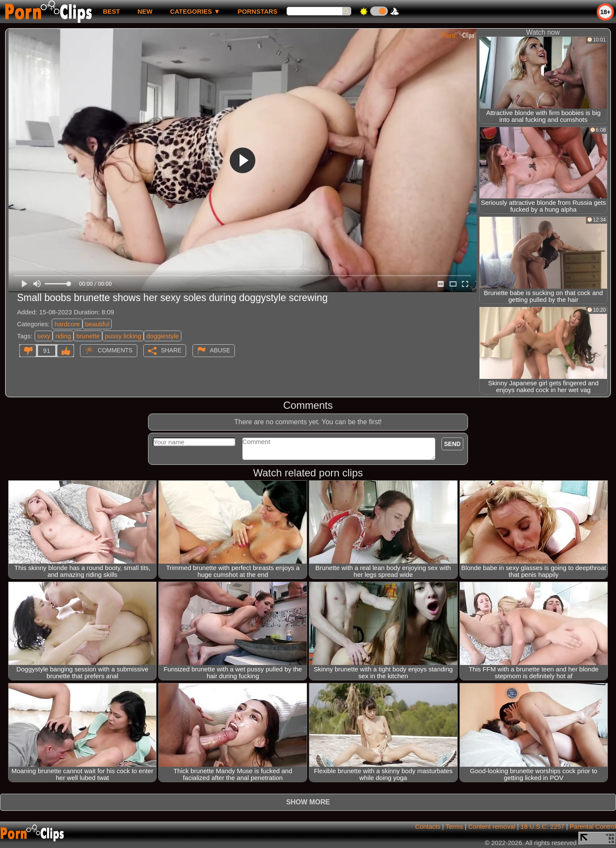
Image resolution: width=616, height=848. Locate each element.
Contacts (428, 826)
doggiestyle (163, 336)
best (111, 11)
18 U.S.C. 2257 (543, 826)
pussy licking (123, 336)
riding (63, 336)
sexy (44, 336)
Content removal (492, 826)
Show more (308, 802)
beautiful (97, 324)
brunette (88, 336)
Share (171, 350)
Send (452, 444)
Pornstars (258, 11)
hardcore (67, 324)
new (145, 11)
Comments (115, 350)
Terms (454, 826)
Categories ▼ (195, 11)
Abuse (220, 350)
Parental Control (593, 826)
